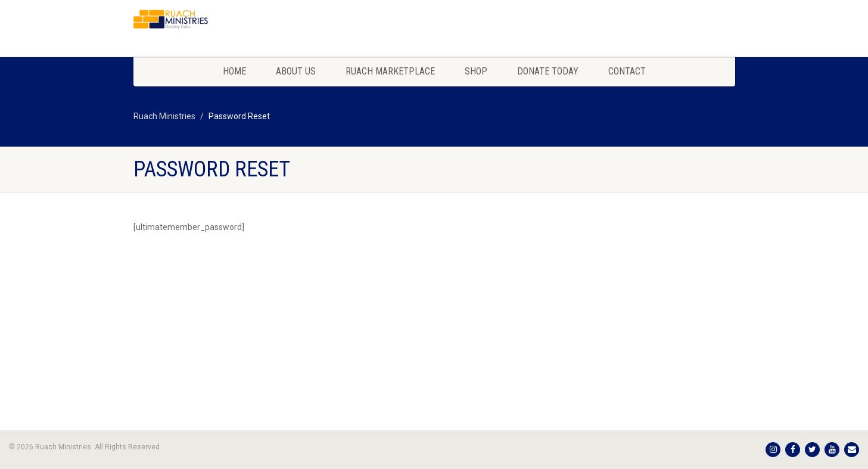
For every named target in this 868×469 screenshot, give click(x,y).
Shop (476, 71)
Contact (627, 71)
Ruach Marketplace (390, 71)
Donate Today (548, 71)
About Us (296, 71)
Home (234, 71)
